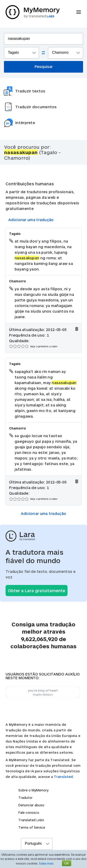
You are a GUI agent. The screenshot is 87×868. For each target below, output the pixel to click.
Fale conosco (29, 812)
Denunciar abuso (31, 805)
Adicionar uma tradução (31, 220)
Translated (31, 820)
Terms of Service (32, 827)
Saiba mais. (47, 863)
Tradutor (25, 798)
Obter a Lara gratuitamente (37, 591)
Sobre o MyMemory (33, 790)
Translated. (64, 777)
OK (67, 863)
